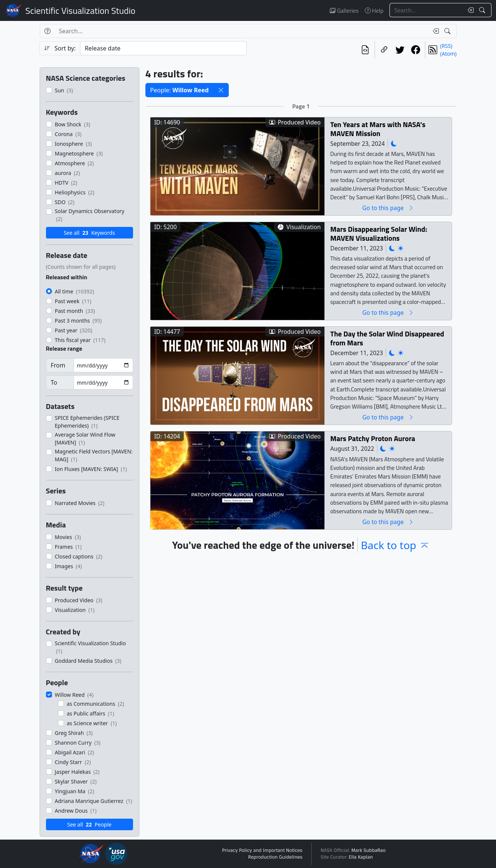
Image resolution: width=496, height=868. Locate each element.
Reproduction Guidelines (275, 857)
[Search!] (483, 10)
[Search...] (426, 10)
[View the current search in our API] (365, 50)
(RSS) (446, 46)
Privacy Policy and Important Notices (262, 850)
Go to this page (388, 208)
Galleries (344, 10)
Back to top (395, 545)
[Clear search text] (469, 10)
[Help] (47, 31)
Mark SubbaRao (369, 850)
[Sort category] (163, 48)
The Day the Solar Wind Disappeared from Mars (387, 338)
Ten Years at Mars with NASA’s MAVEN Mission (378, 129)
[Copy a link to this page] (384, 50)
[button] (221, 90)
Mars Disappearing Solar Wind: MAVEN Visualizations (378, 233)
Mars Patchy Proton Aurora (372, 438)
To (54, 382)
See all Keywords (89, 233)
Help (374, 10)
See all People (89, 824)
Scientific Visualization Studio (80, 10)
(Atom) (449, 54)
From (58, 365)
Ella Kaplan (361, 857)
